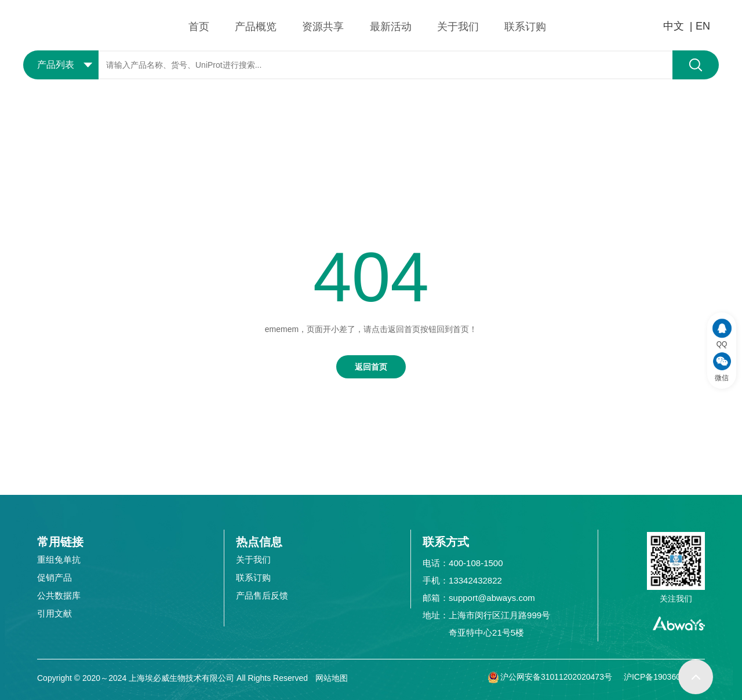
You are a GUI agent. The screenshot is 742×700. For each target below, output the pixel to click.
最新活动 (391, 27)
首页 (199, 27)
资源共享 (323, 27)
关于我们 (458, 27)
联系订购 (525, 27)
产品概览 (256, 27)
